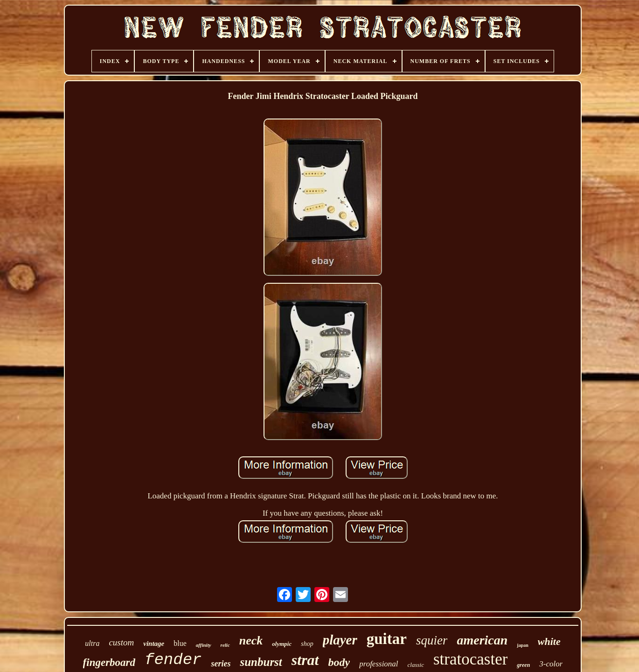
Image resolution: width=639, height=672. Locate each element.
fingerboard (109, 662)
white (549, 641)
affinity (204, 645)
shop (307, 644)
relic (225, 645)
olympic (282, 644)
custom (121, 642)
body (339, 662)
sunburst (261, 662)
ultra (92, 643)
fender (173, 660)
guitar (387, 639)
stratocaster (470, 659)
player (340, 640)
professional (379, 664)
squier (432, 640)
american (482, 640)
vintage (154, 644)
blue (180, 643)
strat (305, 660)
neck (251, 640)
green (523, 665)
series (221, 664)
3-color (551, 664)
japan (522, 645)
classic (416, 665)
